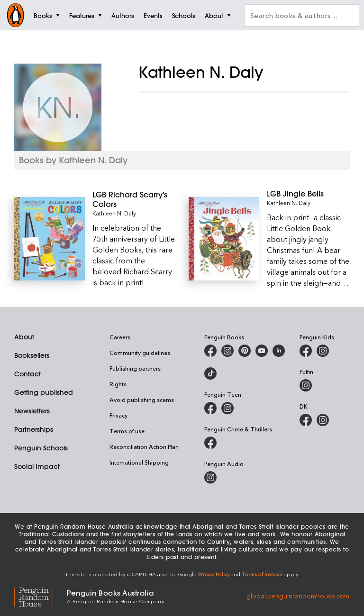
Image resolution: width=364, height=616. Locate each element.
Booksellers (32, 355)
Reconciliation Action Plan (144, 447)
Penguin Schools (41, 448)
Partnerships (34, 429)
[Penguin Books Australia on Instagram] (227, 351)
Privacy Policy (214, 574)
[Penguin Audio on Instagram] (210, 477)
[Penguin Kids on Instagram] (323, 351)
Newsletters (32, 411)
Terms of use (127, 431)
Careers (120, 337)
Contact (27, 374)
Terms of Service (262, 574)
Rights (118, 384)
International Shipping (139, 462)
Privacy (118, 415)
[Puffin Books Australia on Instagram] (306, 385)
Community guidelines (140, 353)
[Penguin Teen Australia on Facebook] (210, 408)
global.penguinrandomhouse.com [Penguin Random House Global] (298, 596)
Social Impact (37, 467)
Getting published (44, 392)
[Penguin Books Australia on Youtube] (262, 351)
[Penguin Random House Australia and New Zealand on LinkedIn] (279, 351)
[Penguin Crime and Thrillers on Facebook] (210, 443)
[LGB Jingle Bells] (308, 194)
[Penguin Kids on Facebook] (306, 351)
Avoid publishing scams (142, 400)
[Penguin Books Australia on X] (245, 351)
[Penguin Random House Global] (41, 596)
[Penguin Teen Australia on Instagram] (227, 408)
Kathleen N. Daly (114, 213)
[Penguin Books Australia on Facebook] (210, 351)
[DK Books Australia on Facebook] (306, 420)
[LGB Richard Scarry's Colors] (134, 199)
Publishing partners (135, 368)
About (24, 337)
